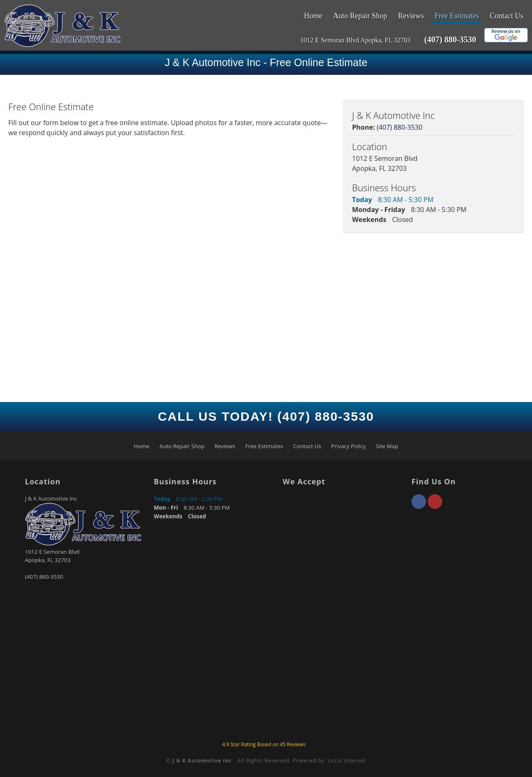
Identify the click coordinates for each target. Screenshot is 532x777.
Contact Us (507, 16)
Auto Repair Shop (360, 16)
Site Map (387, 446)
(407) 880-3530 (450, 39)
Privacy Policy (349, 446)
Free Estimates (457, 16)
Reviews (411, 16)
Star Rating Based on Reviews (264, 744)
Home (313, 16)
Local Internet (347, 761)
